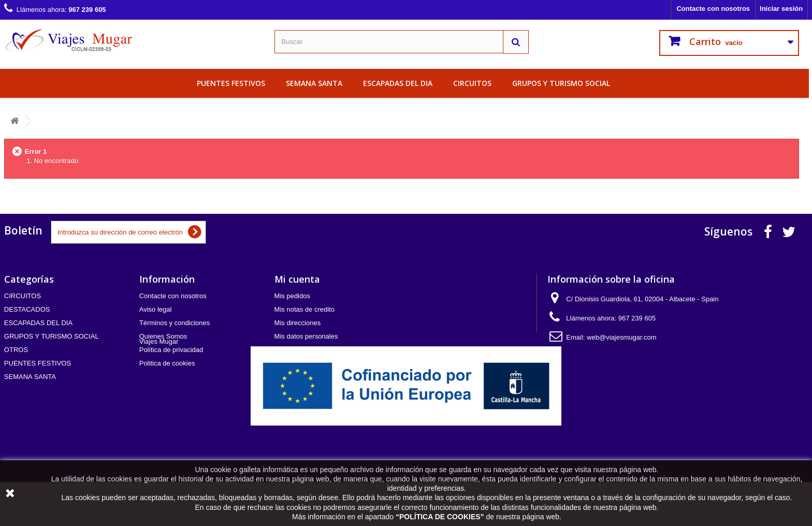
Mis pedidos (292, 296)
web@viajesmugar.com (622, 337)
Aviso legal (156, 309)
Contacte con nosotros (713, 9)
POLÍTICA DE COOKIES (440, 517)
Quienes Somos (163, 336)
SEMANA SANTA (314, 83)
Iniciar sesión (781, 9)
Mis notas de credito (304, 309)
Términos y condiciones (175, 323)
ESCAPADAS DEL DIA (398, 83)
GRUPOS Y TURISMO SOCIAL (561, 83)
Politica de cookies (167, 363)
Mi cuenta (297, 279)
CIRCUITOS (472, 83)
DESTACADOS (27, 309)
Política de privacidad (171, 350)
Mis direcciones (298, 323)
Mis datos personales (306, 336)
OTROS (16, 350)
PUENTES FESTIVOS (231, 83)
